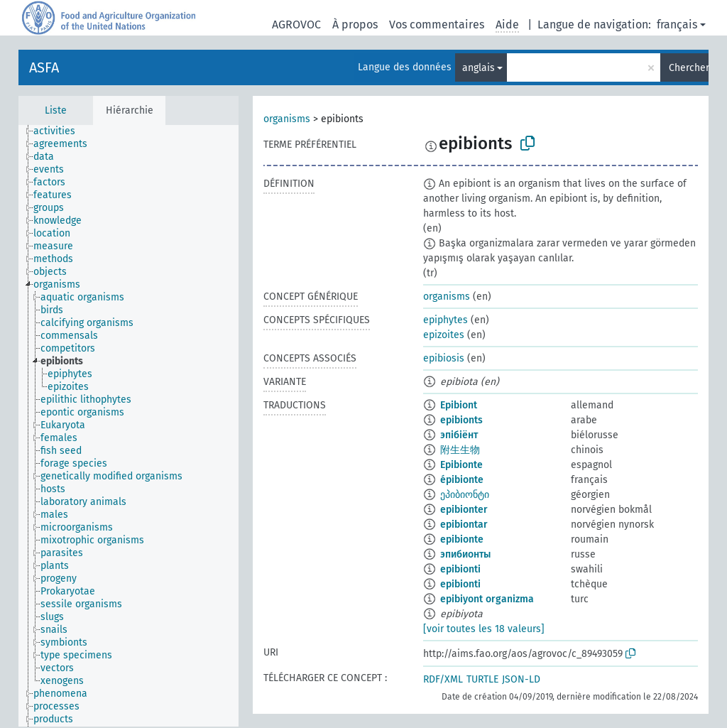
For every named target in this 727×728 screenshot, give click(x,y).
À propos (355, 25)
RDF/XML (443, 679)
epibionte (462, 539)
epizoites (444, 335)
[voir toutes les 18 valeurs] (484, 629)
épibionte (462, 480)
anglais (479, 68)
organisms (287, 119)
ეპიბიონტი (465, 495)
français (677, 25)
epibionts (461, 420)
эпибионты (465, 554)
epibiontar (464, 525)
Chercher (689, 68)
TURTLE (482, 679)
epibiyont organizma (487, 599)
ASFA (44, 67)
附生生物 (460, 450)
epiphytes (446, 320)
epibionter (464, 510)
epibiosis (444, 358)
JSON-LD (521, 679)
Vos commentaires (437, 25)
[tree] (129, 426)
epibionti (460, 569)
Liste (56, 110)
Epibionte (461, 465)
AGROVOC (296, 25)
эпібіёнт (459, 435)
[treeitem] (60, 131)
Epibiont (459, 405)
